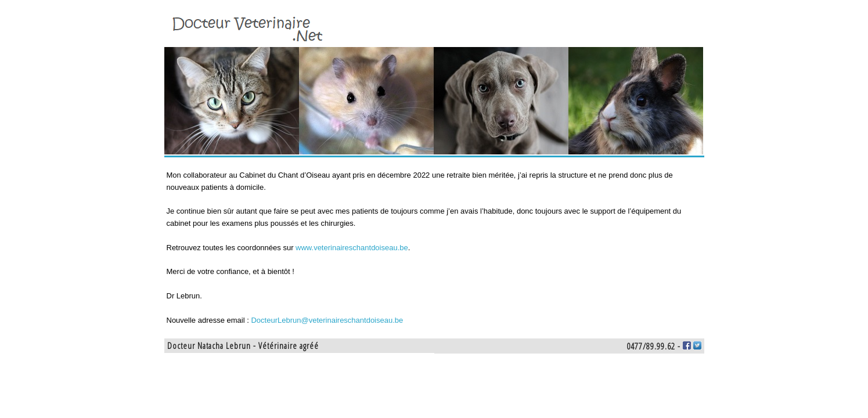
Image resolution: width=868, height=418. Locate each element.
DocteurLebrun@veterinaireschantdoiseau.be (327, 320)
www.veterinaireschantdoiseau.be (352, 248)
